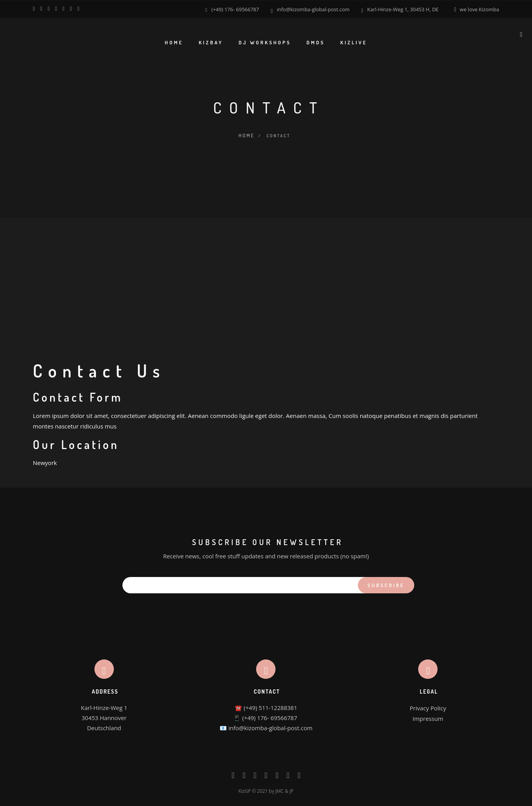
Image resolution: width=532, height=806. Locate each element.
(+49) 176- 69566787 (235, 9)
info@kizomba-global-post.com (313, 9)
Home (246, 135)
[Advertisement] (266, 275)
